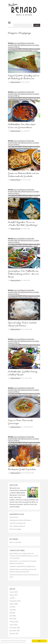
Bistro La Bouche (15, 542)
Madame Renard (15, 82)
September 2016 (15, 601)
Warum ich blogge (15, 529)
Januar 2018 (13, 592)
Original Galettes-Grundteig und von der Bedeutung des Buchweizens (24, 77)
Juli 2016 (12, 607)
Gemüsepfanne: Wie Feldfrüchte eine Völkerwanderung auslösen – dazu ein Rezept (23, 274)
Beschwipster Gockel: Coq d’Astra (22, 470)
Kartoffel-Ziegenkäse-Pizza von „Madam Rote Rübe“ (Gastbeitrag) (23, 224)
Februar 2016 (14, 622)
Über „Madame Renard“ (17, 526)
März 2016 (13, 619)
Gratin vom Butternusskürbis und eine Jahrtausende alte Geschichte (23, 175)
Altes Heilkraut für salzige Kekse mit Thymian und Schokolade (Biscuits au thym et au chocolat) (24, 556)
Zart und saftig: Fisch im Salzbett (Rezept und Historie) (22, 324)
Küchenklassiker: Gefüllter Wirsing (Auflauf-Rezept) (23, 373)
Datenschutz (14, 517)
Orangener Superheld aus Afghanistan (22, 566)
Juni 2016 (13, 610)
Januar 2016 (13, 625)
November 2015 (15, 631)
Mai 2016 (12, 613)
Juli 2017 (12, 598)
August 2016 (14, 604)
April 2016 (13, 616)
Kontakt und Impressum (18, 523)
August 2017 (14, 595)
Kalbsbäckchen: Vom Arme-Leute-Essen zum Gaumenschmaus (22, 126)
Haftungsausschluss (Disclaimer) (20, 520)
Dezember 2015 (15, 628)
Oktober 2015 (14, 634)
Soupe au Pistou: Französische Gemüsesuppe (20, 422)
